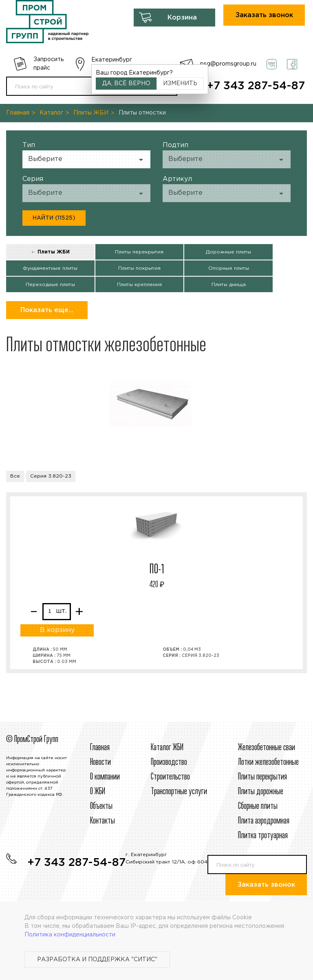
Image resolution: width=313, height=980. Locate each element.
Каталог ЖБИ (167, 748)
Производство (169, 762)
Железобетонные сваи (267, 748)
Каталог (51, 113)
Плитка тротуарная (263, 836)
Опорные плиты (229, 268)
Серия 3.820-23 (51, 476)
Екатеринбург (112, 60)
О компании (105, 777)
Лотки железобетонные (268, 762)
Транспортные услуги (179, 792)
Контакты (102, 821)
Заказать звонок (264, 15)
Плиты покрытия (139, 268)
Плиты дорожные (261, 792)
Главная (18, 113)
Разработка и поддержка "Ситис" (97, 960)
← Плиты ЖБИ (50, 252)
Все (15, 476)
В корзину (57, 630)
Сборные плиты (258, 806)
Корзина (182, 18)
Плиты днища (229, 285)
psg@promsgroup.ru (228, 64)
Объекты (101, 806)
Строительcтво (170, 777)
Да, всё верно (126, 84)
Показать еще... (47, 310)
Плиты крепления (139, 285)
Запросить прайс (48, 64)
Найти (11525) (54, 218)
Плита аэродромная (264, 821)
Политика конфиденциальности (70, 935)
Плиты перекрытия (139, 252)
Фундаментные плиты (50, 268)
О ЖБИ (98, 792)
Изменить (180, 84)
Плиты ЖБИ (91, 113)
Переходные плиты (50, 285)
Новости (100, 762)
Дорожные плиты (228, 252)
